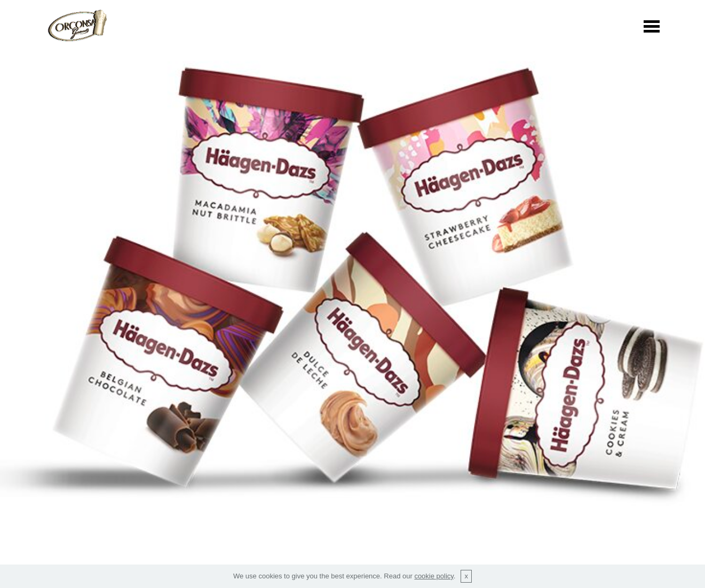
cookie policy (434, 576)
